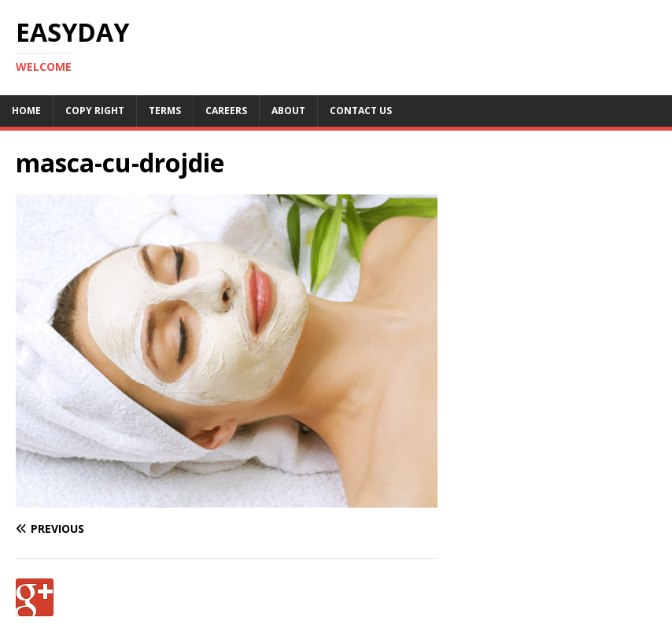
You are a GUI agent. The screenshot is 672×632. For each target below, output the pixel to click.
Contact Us (361, 111)
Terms (165, 111)
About (288, 111)
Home (26, 111)
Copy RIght (95, 111)
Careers (226, 111)
